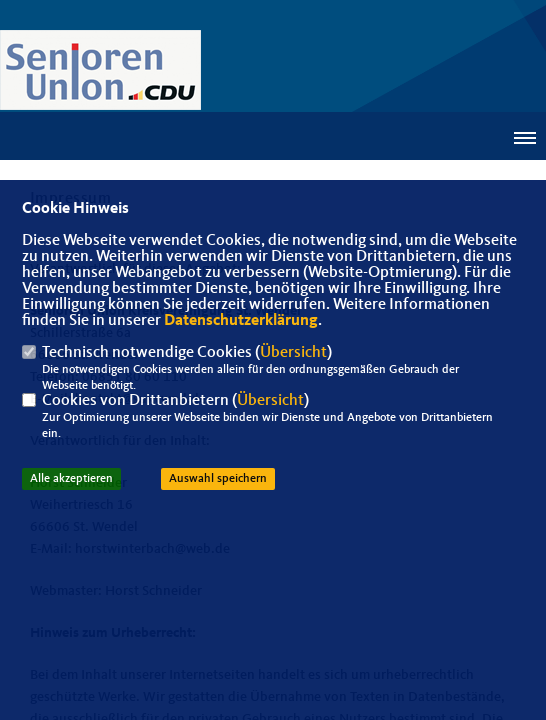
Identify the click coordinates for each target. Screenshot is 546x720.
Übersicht (293, 353)
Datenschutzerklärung (241, 321)
